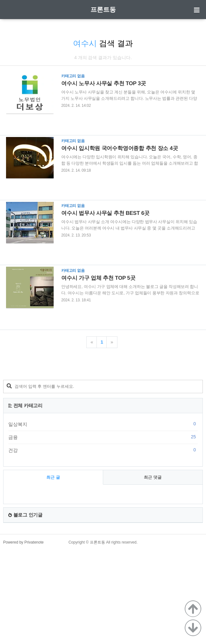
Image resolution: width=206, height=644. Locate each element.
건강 (103, 539)
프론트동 (103, 10)
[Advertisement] (103, 413)
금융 (103, 526)
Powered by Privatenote (23, 631)
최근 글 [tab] (53, 566)
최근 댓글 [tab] (153, 566)
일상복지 (103, 513)
